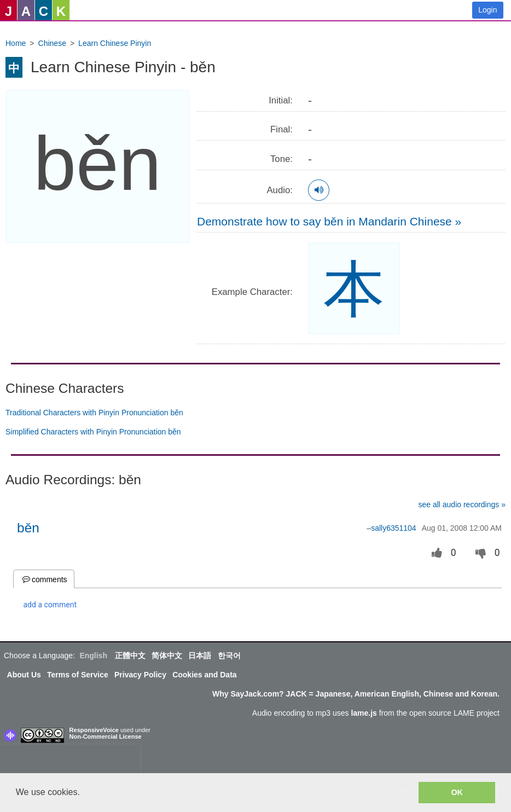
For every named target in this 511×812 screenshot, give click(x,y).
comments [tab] (44, 579)
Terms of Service (78, 675)
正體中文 (130, 656)
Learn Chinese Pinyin (115, 43)
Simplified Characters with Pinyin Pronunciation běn (93, 432)
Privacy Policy (140, 675)
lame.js (364, 713)
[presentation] (70, 761)
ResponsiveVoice (94, 730)
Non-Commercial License (106, 736)
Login (487, 10)
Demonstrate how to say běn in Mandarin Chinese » (329, 221)
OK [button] (457, 792)
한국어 (229, 656)
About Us (24, 675)
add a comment (50, 605)
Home (16, 43)
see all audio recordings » (462, 504)
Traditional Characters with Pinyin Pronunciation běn (94, 413)
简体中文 (167, 656)
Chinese (52, 43)
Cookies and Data (204, 675)
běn (28, 528)
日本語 (200, 656)
